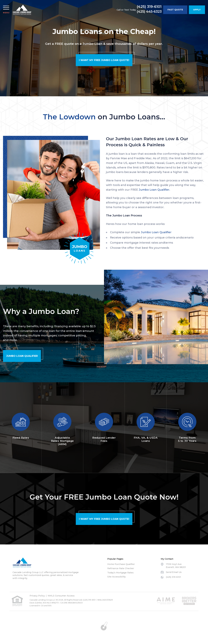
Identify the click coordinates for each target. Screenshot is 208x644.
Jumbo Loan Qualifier (156, 232)
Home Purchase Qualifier (121, 564)
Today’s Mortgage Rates (120, 573)
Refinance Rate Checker (121, 568)
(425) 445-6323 (149, 12)
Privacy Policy (37, 596)
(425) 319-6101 (149, 7)
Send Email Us (174, 572)
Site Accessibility (117, 577)
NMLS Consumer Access (61, 596)
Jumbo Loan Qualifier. (154, 190)
